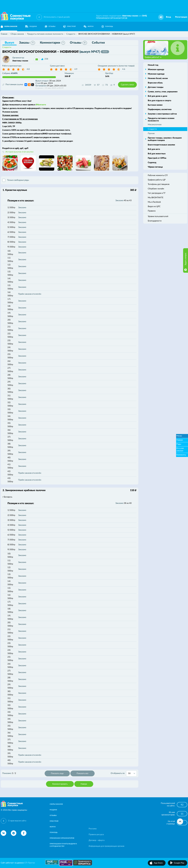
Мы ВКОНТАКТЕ (156, 198)
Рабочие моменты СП (158, 175)
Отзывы (78, 43)
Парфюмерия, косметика (160, 109)
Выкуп (9, 43)
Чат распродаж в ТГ (157, 193)
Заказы (27, 43)
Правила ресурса (96, 835)
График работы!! (153, 57)
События (98, 43)
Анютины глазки (130, 16)
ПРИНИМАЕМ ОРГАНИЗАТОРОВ (112, 18)
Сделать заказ (127, 85)
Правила (152, 211)
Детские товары (156, 87)
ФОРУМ (89, 26)
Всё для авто (154, 149)
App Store (158, 863)
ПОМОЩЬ (107, 26)
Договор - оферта (97, 840)
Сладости (7, 47)
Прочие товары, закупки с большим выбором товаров (165, 139)
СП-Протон (30, 863)
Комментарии (52, 43)
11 (182, 814)
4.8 (28, 69)
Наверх (84, 784)
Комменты (181, 455)
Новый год (153, 65)
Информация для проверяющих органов (106, 846)
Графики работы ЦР (157, 180)
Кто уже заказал (180, 450)
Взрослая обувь (155, 83)
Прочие (151, 134)
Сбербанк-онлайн (156, 189)
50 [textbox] (129, 774)
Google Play (179, 863)
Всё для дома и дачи (158, 96)
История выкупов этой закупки (19, 152)
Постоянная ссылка (13, 85)
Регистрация (181, 17)
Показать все (82, 774)
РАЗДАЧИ (31, 26)
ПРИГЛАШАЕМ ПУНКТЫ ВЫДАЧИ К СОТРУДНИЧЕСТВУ (63, 845)
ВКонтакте (41, 105)
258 (46, 59)
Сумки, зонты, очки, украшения (163, 92)
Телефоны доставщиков (159, 184)
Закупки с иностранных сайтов (162, 114)
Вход (168, 17)
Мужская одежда (156, 74)
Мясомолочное (155, 125)
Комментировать (60, 784)
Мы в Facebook (154, 202)
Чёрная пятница (155, 167)
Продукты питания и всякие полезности (161, 120)
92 (182, 805)
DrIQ (145, 16)
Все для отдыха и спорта (159, 101)
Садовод (152, 163)
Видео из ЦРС (154, 207)
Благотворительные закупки (161, 145)
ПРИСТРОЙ (69, 26)
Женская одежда (156, 70)
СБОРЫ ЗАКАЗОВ (56, 804)
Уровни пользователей (158, 216)
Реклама (93, 829)
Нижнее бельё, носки (158, 78)
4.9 (76, 69)
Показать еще (57, 774)
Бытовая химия (155, 105)
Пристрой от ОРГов (157, 158)
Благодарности (155, 221)
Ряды (179, 444)
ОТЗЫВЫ (50, 26)
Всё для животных (157, 154)
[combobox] (131, 773)
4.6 (124, 69)
